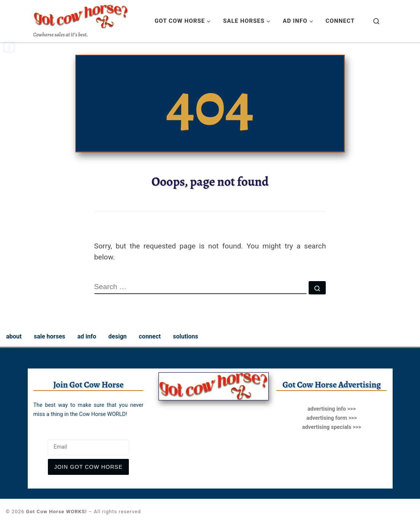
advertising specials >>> (332, 427)
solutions (185, 336)
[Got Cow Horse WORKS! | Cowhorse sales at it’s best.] (81, 15)
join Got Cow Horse (88, 467)
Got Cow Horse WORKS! (56, 512)
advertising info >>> (332, 409)
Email (41, 433)
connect (150, 336)
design (117, 336)
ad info (87, 336)
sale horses (50, 336)
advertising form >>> (332, 418)
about (14, 336)
